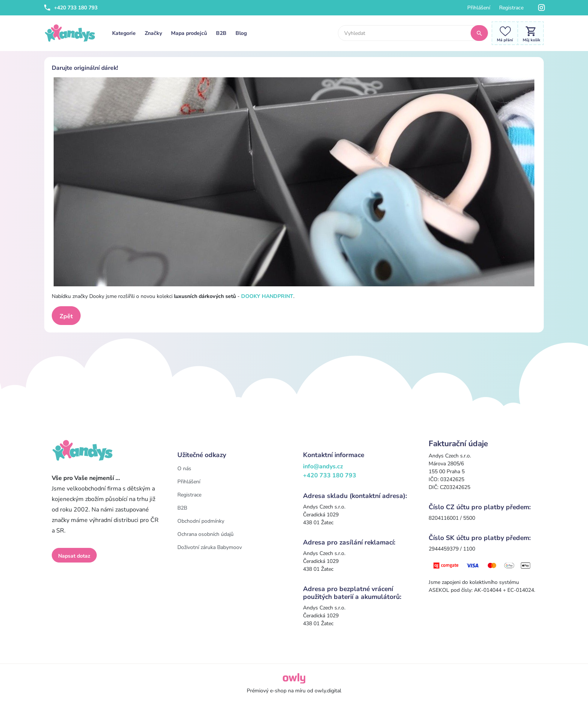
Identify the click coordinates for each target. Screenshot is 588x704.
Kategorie (124, 33)
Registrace (511, 8)
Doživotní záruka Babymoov (210, 547)
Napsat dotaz (74, 556)
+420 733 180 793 (71, 8)
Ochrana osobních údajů (205, 534)
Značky (153, 33)
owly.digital (328, 691)
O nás (184, 469)
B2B (221, 33)
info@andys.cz (323, 466)
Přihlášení (479, 8)
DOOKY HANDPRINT (267, 296)
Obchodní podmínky (201, 521)
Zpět (66, 316)
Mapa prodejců (189, 33)
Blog (241, 33)
